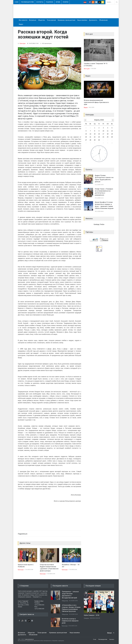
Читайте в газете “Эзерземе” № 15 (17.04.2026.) (96, 65)
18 (108, 134)
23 (99, 137)
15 (95, 134)
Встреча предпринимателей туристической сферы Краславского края (96, 102)
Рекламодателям (27, 2)
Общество (42, 20)
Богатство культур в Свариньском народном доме (70, 621)
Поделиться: (23, 534)
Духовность (93, 20)
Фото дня (87, 69)
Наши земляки (82, 20)
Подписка (50, 2)
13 (86, 134)
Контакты (40, 2)
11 (108, 131)
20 (86, 137)
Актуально (33, 20)
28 (90, 140)
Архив (58, 2)
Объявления (103, 20)
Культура (23, 43)
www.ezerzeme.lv (29, 639)
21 (90, 137)
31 (90, 128)
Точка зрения (51, 20)
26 (112, 137)
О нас (17, 2)
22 (95, 137)
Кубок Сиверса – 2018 (92, 615)
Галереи (66, 2)
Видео (21, 24)
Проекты (89, 170)
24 (103, 137)
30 (86, 128)
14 (90, 134)
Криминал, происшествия (66, 20)
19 (112, 134)
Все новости (23, 20)
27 (86, 140)
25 (108, 137)
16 (99, 134)
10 (103, 131)
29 (95, 140)
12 (112, 131)
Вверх (110, 633)
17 (103, 134)
